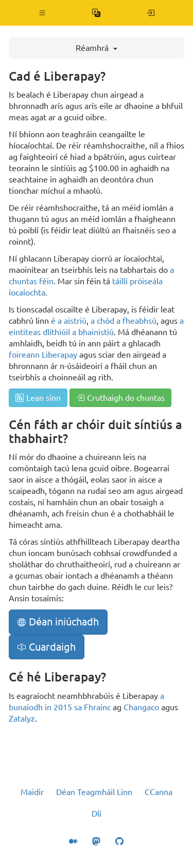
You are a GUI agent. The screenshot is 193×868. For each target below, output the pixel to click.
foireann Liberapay (43, 355)
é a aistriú (69, 321)
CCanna (159, 792)
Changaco (141, 707)
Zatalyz (22, 718)
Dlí (97, 814)
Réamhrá (97, 48)
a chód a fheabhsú (124, 321)
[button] (42, 13)
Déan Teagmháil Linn (94, 792)
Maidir (32, 792)
